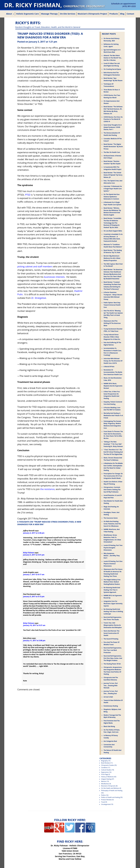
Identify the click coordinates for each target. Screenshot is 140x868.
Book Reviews (106, 763)
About (9, 14)
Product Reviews (106, 800)
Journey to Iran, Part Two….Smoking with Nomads (111, 686)
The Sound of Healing (111, 639)
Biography (104, 761)
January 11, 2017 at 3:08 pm (34, 641)
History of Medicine (107, 777)
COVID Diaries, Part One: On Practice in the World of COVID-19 (113, 119)
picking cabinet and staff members (35, 267)
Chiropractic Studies (108, 765)
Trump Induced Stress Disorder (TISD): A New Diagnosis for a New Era (112, 337)
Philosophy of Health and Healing (112, 791)
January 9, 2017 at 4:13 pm (34, 597)
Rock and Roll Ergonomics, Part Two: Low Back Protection (113, 650)
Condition (104, 768)
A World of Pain (109, 367)
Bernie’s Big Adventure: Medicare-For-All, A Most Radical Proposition (112, 258)
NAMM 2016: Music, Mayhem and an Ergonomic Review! (113, 386)
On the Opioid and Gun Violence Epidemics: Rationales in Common (112, 197)
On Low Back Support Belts (113, 231)
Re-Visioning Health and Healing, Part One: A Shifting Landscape (113, 611)
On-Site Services (68, 14)
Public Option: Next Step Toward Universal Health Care (112, 305)
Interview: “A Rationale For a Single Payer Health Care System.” (113, 189)
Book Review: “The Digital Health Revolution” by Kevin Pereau (113, 147)
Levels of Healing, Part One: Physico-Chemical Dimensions (113, 564)
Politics (103, 795)
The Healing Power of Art (112, 664)
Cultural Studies (106, 770)
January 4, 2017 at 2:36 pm (34, 533)
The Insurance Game (111, 518)
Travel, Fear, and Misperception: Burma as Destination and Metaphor (113, 625)
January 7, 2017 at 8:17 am (34, 574)
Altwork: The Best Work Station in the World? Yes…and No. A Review (113, 58)
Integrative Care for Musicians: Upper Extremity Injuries (113, 604)
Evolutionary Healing (111, 706)
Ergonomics (105, 772)
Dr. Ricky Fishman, (55, 5)
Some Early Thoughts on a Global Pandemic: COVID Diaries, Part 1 (113, 127)
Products (114, 14)
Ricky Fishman (29, 553)
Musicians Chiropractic (108, 786)
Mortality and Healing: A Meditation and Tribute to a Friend (113, 415)
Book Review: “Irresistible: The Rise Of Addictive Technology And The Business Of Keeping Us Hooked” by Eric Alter (113, 223)
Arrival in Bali (108, 697)
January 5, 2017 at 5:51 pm (34, 555)
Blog (122, 14)
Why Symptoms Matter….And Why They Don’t (112, 556)
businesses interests (54, 277)
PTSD (28, 195)
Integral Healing (106, 779)
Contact (130, 14)
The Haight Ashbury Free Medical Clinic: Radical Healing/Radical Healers (112, 582)
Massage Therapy (49, 14)
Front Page (105, 774)
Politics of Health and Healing (110, 797)
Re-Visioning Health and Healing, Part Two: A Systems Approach (112, 590)
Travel (103, 802)
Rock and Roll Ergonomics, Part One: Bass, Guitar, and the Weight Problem (113, 658)
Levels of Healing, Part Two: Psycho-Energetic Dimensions (113, 548)
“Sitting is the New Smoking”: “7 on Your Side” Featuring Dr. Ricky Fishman (113, 444)
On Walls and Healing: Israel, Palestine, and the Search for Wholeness (112, 524)
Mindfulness (105, 784)
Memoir (104, 781)
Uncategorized (106, 804)
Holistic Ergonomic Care (27, 14)
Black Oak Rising (109, 726)
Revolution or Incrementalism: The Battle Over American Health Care (113, 372)
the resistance (48, 489)
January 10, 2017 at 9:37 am (34, 625)
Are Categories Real (110, 741)
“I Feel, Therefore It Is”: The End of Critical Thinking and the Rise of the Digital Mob (113, 452)
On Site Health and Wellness (110, 788)
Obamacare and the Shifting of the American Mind (112, 323)
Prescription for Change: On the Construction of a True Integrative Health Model (113, 476)
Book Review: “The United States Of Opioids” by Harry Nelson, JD (113, 175)
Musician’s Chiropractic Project (92, 14)
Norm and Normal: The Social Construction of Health (111, 633)
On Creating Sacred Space (112, 69)
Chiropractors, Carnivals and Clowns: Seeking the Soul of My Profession (112, 490)
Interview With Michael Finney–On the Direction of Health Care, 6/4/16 (113, 361)
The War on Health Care (112, 152)
